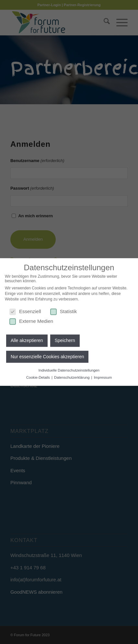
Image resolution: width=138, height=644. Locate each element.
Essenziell (25, 309)
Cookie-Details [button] (39, 375)
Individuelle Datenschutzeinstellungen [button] (69, 368)
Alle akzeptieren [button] (27, 338)
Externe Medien (31, 319)
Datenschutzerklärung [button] (72, 375)
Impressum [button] (103, 375)
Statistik (64, 309)
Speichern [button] (65, 338)
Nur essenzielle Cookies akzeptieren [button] (47, 355)
